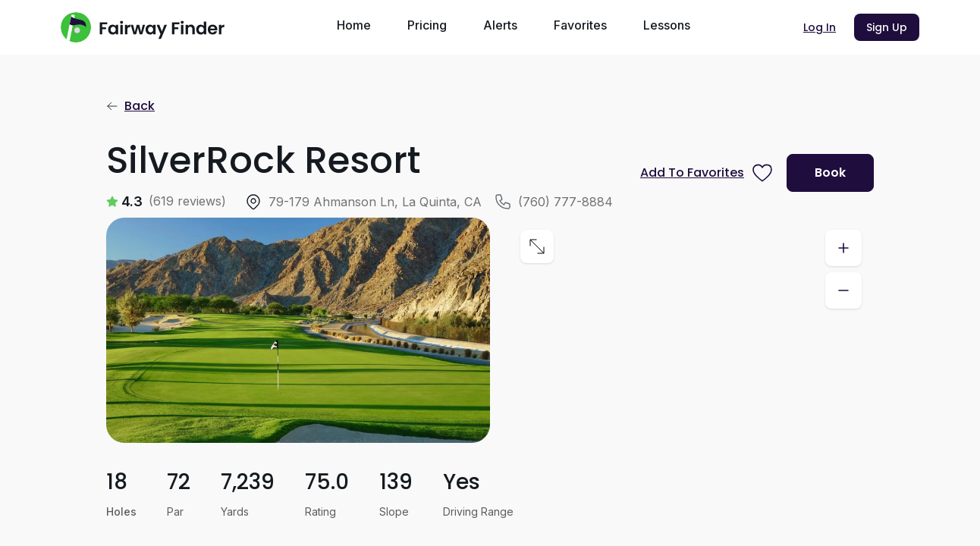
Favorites (580, 25)
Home (354, 25)
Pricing (427, 25)
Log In (820, 27)
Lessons (667, 25)
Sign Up (887, 27)
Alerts (500, 25)
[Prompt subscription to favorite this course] (707, 173)
